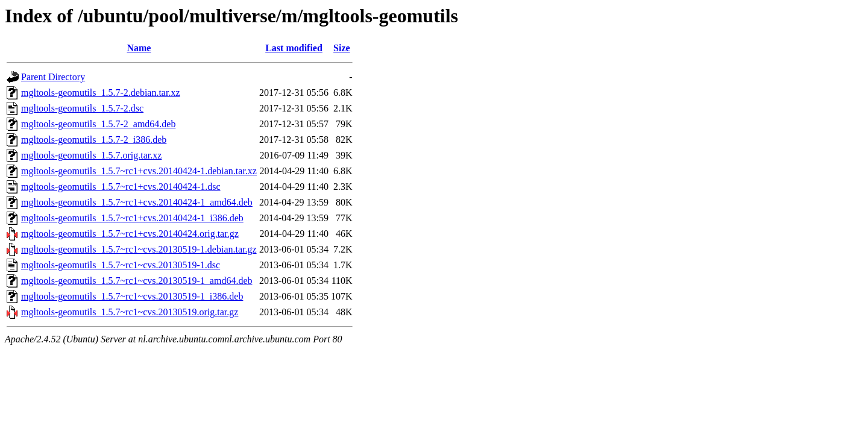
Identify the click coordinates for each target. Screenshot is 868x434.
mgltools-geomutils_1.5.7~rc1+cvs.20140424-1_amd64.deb (137, 202)
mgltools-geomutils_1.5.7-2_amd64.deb (98, 124)
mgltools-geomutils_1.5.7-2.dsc (82, 108)
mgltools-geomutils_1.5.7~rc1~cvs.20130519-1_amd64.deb (137, 281)
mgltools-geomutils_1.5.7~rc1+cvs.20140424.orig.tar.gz (130, 234)
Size (342, 48)
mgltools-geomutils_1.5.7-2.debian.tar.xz (101, 93)
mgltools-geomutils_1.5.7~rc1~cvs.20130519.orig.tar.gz (130, 312)
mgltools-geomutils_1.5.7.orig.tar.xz (91, 155)
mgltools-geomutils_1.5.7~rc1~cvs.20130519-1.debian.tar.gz (139, 249)
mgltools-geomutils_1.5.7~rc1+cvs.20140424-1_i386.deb (132, 218)
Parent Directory (53, 77)
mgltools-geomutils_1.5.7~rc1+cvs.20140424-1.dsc (121, 187)
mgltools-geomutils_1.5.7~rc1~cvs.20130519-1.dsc (121, 265)
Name (139, 48)
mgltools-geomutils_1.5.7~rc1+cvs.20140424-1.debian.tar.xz (139, 171)
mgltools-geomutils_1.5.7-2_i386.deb (94, 140)
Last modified (294, 48)
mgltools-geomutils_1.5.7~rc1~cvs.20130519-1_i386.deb (132, 296)
